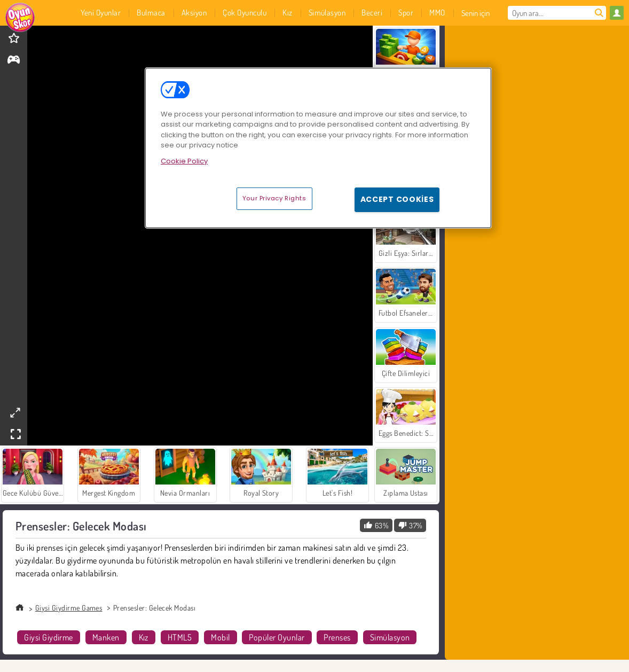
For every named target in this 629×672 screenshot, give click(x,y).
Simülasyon (390, 637)
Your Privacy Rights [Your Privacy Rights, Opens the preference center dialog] (274, 198)
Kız (144, 637)
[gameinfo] (14, 61)
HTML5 (180, 637)
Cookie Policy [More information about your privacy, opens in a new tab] (184, 161)
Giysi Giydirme (49, 637)
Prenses (337, 637)
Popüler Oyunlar (277, 637)
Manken (106, 637)
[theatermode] (15, 413)
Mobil (220, 637)
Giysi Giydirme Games (69, 608)
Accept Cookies (397, 199)
